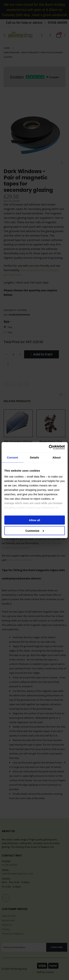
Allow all (34, 520)
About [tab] (56, 457)
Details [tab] (35, 457)
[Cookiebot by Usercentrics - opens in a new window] (49, 447)
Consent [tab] (12, 457)
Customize (35, 531)
